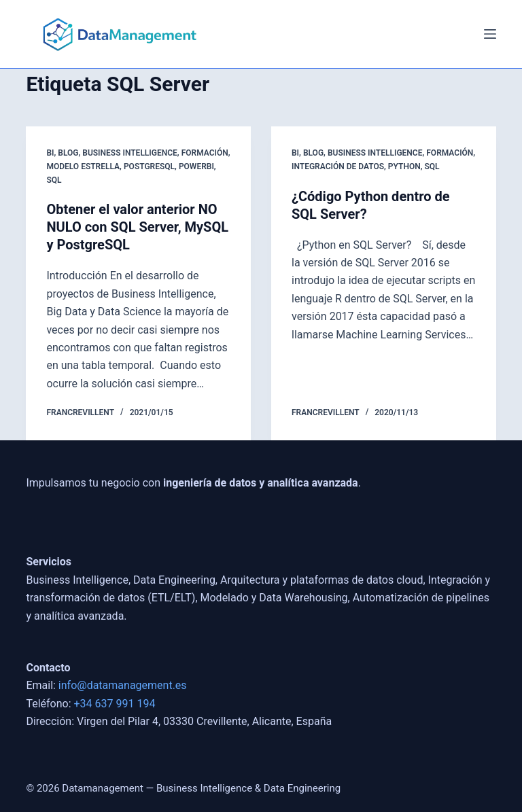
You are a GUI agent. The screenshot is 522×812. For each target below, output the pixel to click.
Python (404, 166)
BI (50, 153)
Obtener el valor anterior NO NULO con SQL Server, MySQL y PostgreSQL (137, 227)
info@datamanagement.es (123, 685)
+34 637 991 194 (115, 704)
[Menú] (490, 34)
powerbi (196, 166)
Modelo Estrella (83, 166)
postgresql (149, 166)
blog (68, 153)
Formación (205, 153)
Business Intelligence (130, 153)
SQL (54, 180)
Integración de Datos (338, 166)
